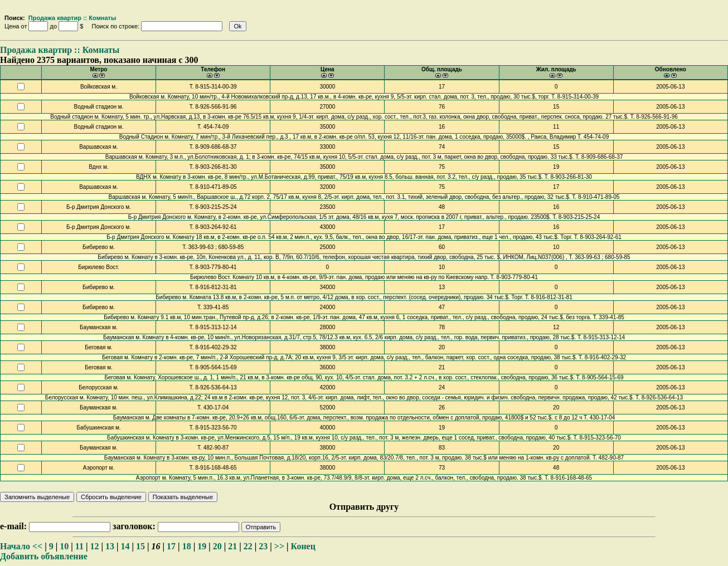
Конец (303, 546)
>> (279, 546)
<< (37, 546)
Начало (15, 546)
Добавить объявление (44, 556)
